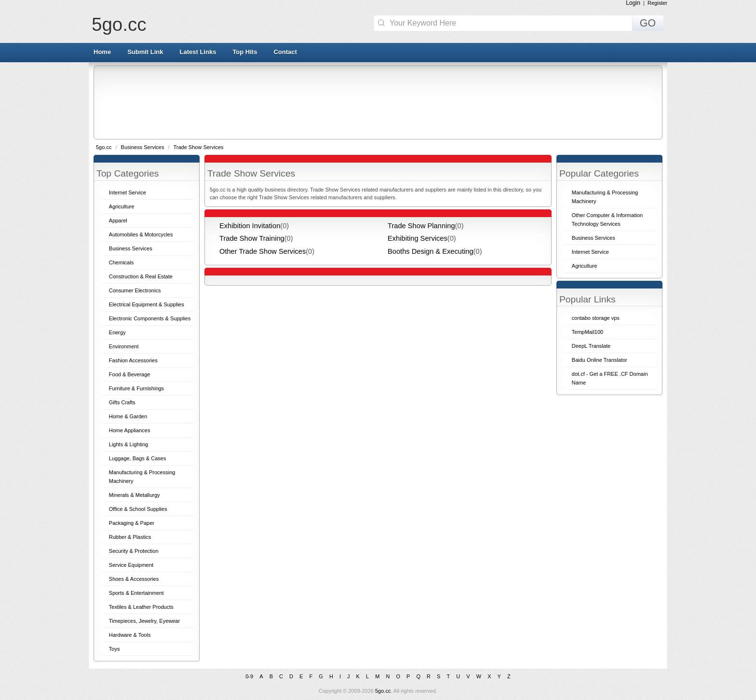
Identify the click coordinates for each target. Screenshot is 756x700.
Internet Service (128, 192)
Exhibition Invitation (250, 226)
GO (648, 23)
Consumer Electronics (135, 290)
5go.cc (119, 24)
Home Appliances (130, 430)
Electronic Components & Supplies (150, 318)
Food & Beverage (130, 374)
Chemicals (121, 262)
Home (102, 52)
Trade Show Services (198, 147)
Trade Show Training (252, 238)
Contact (285, 52)
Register (657, 3)
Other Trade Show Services (263, 251)
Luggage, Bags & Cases (138, 458)
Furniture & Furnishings (136, 388)
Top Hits (245, 52)
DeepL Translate (591, 346)
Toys (115, 649)
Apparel (118, 220)
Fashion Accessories (133, 360)
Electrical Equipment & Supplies (147, 304)
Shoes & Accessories (134, 579)
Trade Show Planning (421, 226)
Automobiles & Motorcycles (141, 234)
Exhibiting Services (418, 238)
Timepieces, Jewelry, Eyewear (144, 621)
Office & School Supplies (138, 509)
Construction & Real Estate (141, 276)
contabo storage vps (596, 318)
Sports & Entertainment (136, 593)
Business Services (143, 147)
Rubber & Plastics (130, 537)
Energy (117, 332)
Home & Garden (128, 416)
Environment (124, 346)
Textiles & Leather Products (141, 607)
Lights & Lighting (128, 444)
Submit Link (145, 52)
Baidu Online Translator (600, 360)
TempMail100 (587, 332)
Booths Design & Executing (431, 251)
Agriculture (122, 206)
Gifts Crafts (122, 402)
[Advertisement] (377, 102)
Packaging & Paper (132, 523)
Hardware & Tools (130, 635)
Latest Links (198, 52)
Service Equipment (131, 565)
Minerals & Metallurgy (135, 495)
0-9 (249, 676)
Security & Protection (134, 551)
